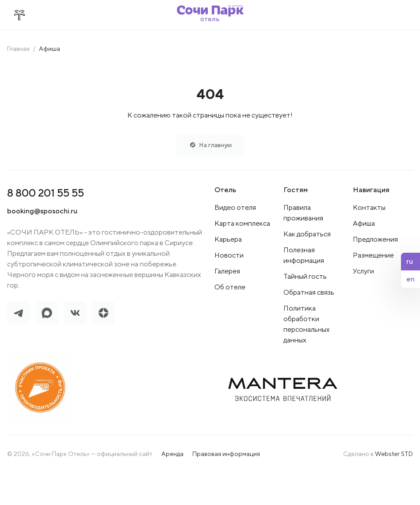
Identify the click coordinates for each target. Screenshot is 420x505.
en (410, 279)
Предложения (375, 240)
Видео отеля (235, 208)
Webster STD (394, 454)
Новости (229, 256)
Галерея (227, 271)
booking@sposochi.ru (42, 211)
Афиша (364, 224)
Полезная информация (304, 256)
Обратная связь (309, 293)
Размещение (373, 256)
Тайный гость (305, 277)
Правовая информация (226, 454)
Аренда (172, 454)
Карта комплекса (242, 224)
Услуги (363, 271)
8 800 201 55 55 (46, 193)
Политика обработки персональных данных (307, 325)
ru (410, 261)
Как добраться (307, 234)
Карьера (228, 240)
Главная (18, 49)
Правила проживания (303, 213)
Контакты (369, 208)
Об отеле (230, 287)
